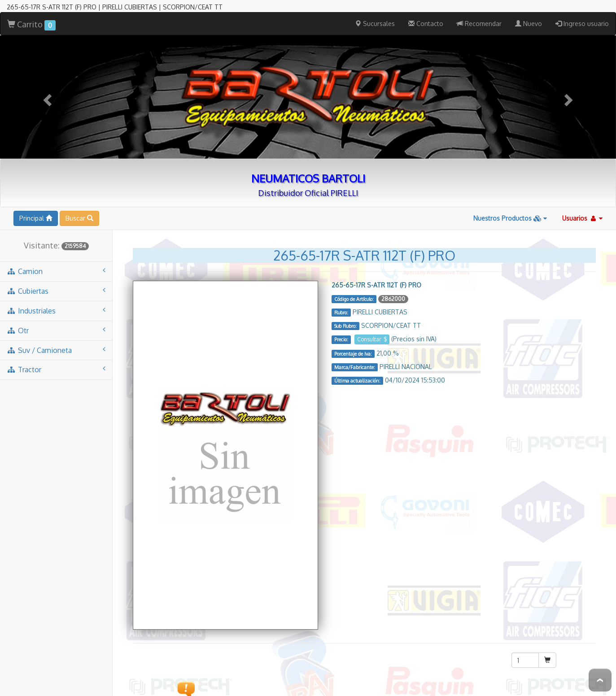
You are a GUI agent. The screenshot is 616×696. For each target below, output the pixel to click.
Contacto (426, 12)
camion (56, 260)
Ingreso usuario (582, 12)
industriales (56, 299)
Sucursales (375, 12)
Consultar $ (372, 328)
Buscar (79, 207)
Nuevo (529, 12)
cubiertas (56, 280)
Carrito (31, 14)
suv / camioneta (56, 339)
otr (56, 319)
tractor (56, 358)
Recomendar (479, 12)
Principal (36, 207)
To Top (600, 680)
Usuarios (582, 207)
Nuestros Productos (510, 207)
